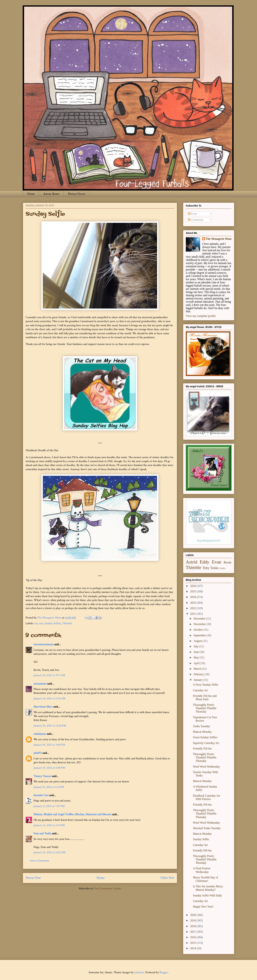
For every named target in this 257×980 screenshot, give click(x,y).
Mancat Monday (202, 732)
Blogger (164, 972)
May (197, 657)
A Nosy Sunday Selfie (206, 685)
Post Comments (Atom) (108, 888)
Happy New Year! (203, 907)
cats (41, 623)
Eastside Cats (41, 795)
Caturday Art (200, 690)
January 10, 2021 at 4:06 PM (49, 745)
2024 (193, 597)
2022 (193, 608)
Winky (223, 568)
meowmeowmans (44, 644)
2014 (193, 948)
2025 (193, 591)
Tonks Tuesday (201, 726)
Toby (206, 568)
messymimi (40, 684)
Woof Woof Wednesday (206, 767)
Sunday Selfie (201, 839)
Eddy (205, 562)
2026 (193, 586)
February (199, 674)
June (197, 652)
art (36, 623)
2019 (193, 920)
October (199, 630)
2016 (193, 937)
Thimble (67, 623)
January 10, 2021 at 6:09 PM (49, 768)
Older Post (167, 878)
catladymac (40, 734)
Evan (217, 562)
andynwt (139, 972)
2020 (193, 915)
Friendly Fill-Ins (202, 749)
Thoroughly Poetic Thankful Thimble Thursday (205, 708)
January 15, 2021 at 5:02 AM (49, 852)
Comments (196, 220)
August (198, 641)
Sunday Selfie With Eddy (207, 895)
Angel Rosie (51, 194)
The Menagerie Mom (219, 239)
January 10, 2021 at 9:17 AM (49, 675)
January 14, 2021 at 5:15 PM (49, 825)
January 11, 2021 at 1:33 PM (49, 787)
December (200, 619)
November (200, 624)
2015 (193, 943)
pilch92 (38, 753)
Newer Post (33, 878)
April (197, 663)
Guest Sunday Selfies (205, 737)
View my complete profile (201, 316)
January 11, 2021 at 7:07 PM (49, 806)
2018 (193, 926)
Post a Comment (40, 861)
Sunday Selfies (53, 623)
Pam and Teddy (43, 834)
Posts (193, 214)
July (196, 646)
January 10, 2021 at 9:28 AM (49, 699)
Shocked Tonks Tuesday (207, 828)
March (198, 669)
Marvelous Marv (43, 707)
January (198, 680)
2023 (193, 603)
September (200, 635)
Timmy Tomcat (42, 776)
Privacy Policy (77, 194)
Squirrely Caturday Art (206, 743)
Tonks (214, 568)
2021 (193, 614)
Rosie (228, 562)
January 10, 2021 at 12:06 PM (50, 726)
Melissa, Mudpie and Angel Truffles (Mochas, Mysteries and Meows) (72, 814)
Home (31, 194)
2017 (193, 932)
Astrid (192, 562)
